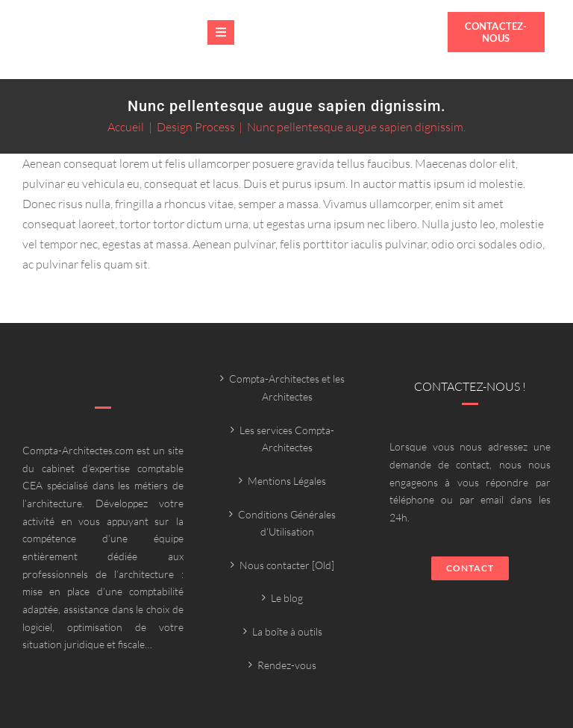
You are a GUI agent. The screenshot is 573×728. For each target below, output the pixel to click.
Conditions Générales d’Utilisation (287, 523)
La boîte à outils (287, 631)
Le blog (287, 598)
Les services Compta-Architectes (287, 439)
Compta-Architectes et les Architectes (287, 387)
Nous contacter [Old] (287, 565)
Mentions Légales (287, 481)
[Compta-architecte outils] (107, 42)
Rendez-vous (287, 665)
